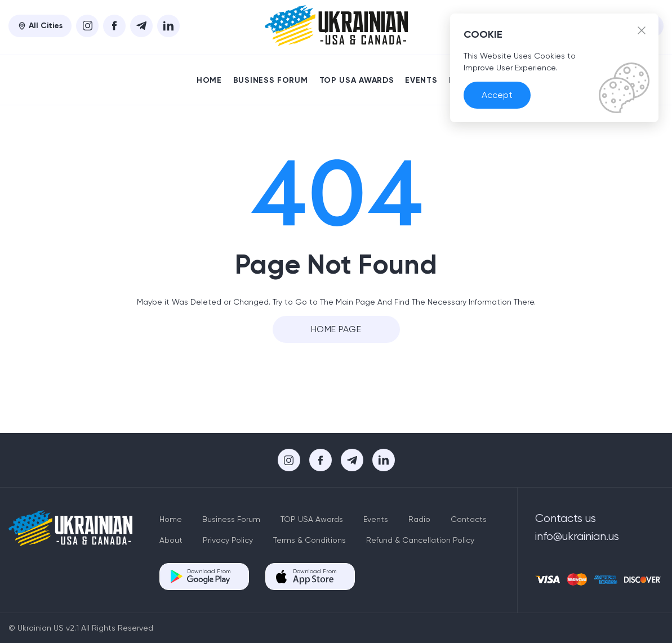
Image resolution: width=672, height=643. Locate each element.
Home (209, 80)
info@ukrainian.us (577, 536)
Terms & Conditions (310, 540)
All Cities (40, 26)
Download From (209, 576)
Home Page (336, 329)
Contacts (469, 519)
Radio (419, 519)
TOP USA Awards (357, 80)
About (171, 540)
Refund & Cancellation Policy (420, 540)
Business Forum (271, 80)
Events (421, 80)
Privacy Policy (228, 540)
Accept (497, 95)
